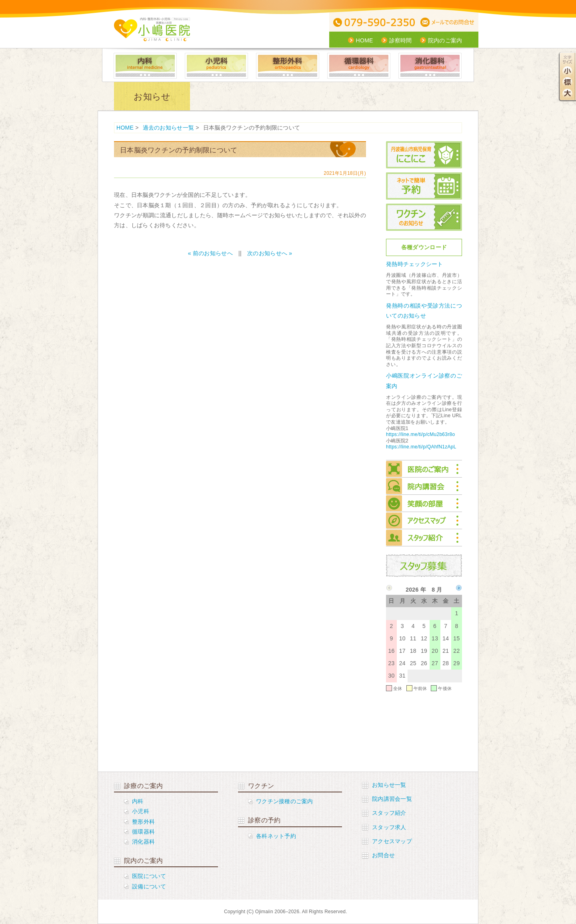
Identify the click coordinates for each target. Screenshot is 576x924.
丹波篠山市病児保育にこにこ (424, 155)
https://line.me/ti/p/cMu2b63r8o (420, 434)
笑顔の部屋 (424, 503)
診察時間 (401, 40)
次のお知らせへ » (270, 253)
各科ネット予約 (276, 836)
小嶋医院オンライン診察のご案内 (424, 381)
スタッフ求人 (389, 827)
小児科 (216, 66)
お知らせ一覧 (389, 785)
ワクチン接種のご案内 (285, 801)
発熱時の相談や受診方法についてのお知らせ (424, 311)
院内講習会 (424, 486)
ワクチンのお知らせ (424, 217)
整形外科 (288, 66)
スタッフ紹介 (424, 538)
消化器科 (430, 66)
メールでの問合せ (449, 23)
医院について (149, 876)
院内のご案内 (445, 40)
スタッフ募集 (424, 566)
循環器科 (359, 66)
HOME (365, 40)
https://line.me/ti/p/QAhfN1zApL (421, 447)
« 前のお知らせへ (210, 253)
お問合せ (383, 855)
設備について (149, 886)
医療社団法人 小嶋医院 (152, 29)
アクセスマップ (424, 521)
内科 (145, 66)
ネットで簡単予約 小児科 (424, 186)
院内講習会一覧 (392, 799)
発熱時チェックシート (415, 264)
